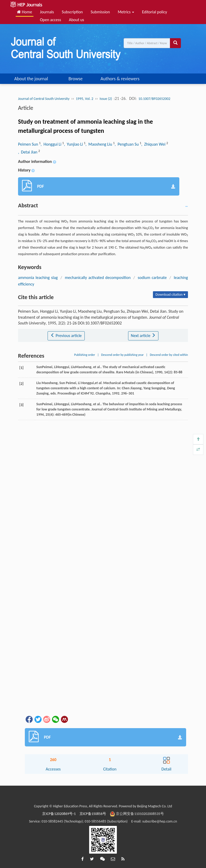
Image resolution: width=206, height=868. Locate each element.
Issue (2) (106, 99)
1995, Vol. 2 (85, 99)
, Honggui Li (51, 144)
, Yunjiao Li (74, 144)
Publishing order (85, 355)
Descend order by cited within (169, 355)
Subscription (72, 12)
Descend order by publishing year (122, 355)
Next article (143, 336)
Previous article (66, 336)
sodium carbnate (152, 278)
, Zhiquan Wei (154, 144)
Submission (100, 12)
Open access (51, 20)
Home (25, 12)
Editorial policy (154, 12)
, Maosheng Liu (99, 144)
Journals (47, 12)
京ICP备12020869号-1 (59, 814)
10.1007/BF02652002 (154, 99)
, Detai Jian (28, 152)
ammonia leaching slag (38, 278)
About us (76, 20)
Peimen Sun (28, 144)
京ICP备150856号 (93, 814)
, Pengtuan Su (127, 144)
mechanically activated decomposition (98, 278)
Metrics (126, 12)
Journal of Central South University (44, 99)
